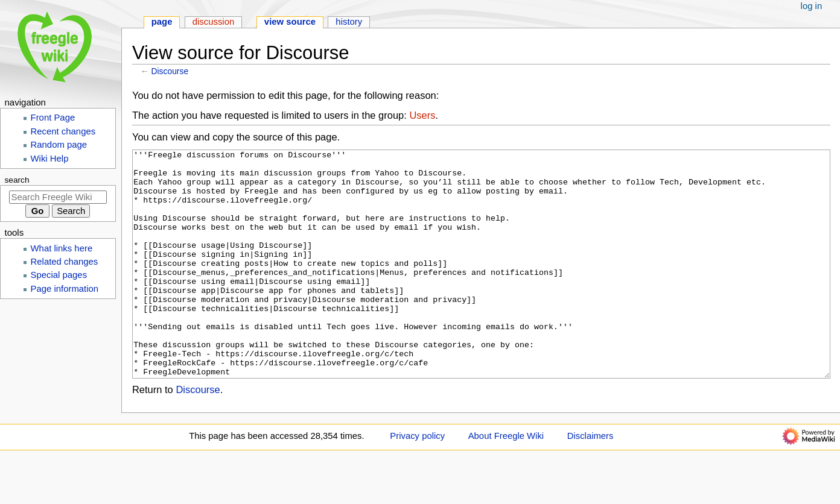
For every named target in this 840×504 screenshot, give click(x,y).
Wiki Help (50, 159)
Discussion (214, 22)
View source (290, 22)
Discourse (170, 71)
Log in (812, 6)
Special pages (59, 275)
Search (17, 180)
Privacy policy (417, 481)
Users (422, 115)
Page (162, 22)
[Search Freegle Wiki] (58, 197)
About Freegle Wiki (506, 481)
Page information (65, 289)
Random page (59, 145)
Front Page (53, 118)
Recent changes (63, 131)
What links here (62, 248)
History (349, 22)
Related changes (65, 262)
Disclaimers (590, 481)
